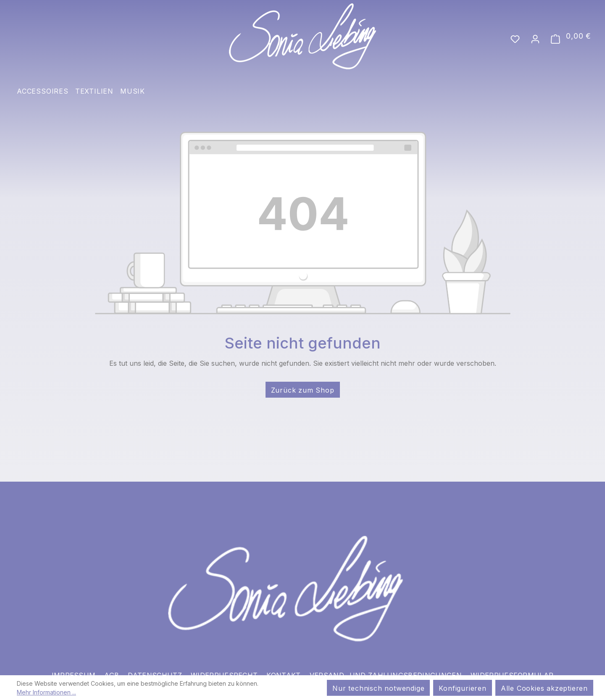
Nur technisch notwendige (378, 688)
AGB (112, 666)
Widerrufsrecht (224, 666)
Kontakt (283, 666)
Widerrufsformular (512, 666)
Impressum (74, 666)
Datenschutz (155, 666)
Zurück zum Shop (303, 390)
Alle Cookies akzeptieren (544, 688)
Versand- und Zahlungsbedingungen (386, 666)
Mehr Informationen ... (46, 692)
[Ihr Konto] (535, 38)
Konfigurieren (462, 688)
